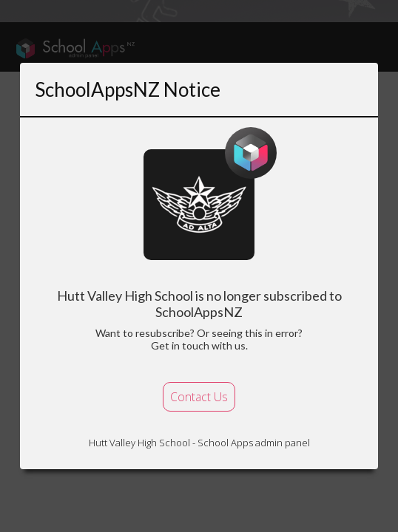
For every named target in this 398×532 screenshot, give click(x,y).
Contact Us (199, 397)
